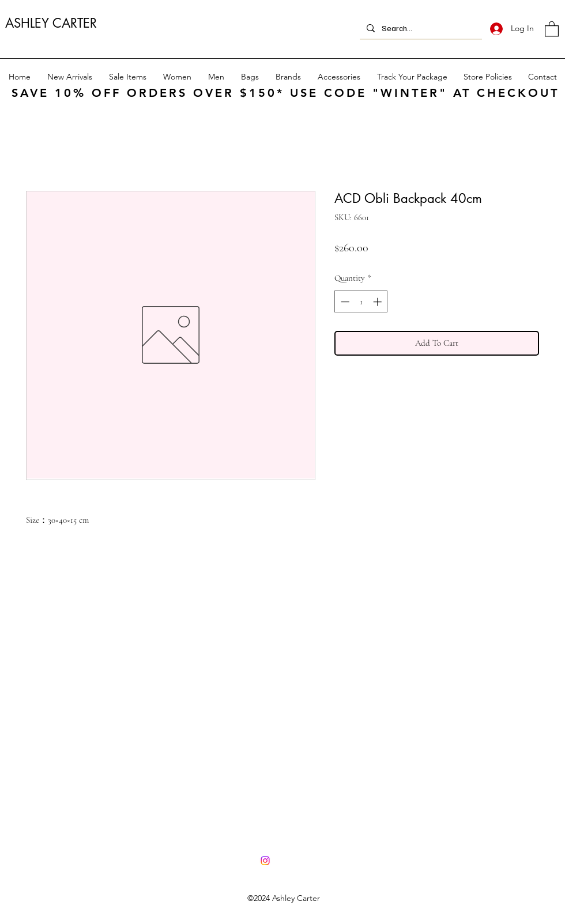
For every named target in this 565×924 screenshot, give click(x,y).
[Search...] (420, 28)
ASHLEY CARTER (51, 23)
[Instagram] (265, 861)
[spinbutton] (361, 302)
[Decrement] (344, 302)
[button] (552, 29)
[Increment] (378, 302)
